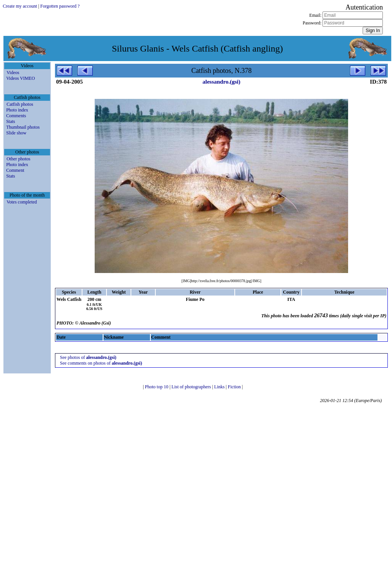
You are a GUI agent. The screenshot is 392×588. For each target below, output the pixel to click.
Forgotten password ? (60, 6)
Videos (13, 73)
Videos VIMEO (20, 78)
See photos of (88, 357)
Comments (16, 116)
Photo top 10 (157, 387)
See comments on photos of (101, 363)
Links (220, 387)
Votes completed (22, 202)
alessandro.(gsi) (221, 82)
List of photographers (192, 387)
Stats (10, 121)
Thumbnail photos (23, 127)
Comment (15, 170)
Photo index (17, 110)
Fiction (235, 387)
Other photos (18, 159)
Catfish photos (20, 104)
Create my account (20, 6)
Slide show (16, 133)
